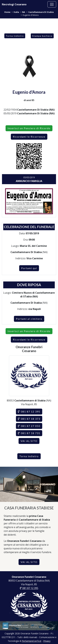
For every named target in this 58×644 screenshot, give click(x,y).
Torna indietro (15, 36)
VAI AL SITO (29, 441)
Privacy (47, 641)
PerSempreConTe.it (32, 641)
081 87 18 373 (29, 419)
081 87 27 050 (29, 426)
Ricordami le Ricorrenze (29, 137)
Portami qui (29, 268)
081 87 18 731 (29, 433)
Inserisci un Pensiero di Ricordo (29, 128)
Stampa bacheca (42, 36)
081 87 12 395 (29, 412)
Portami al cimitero (29, 319)
